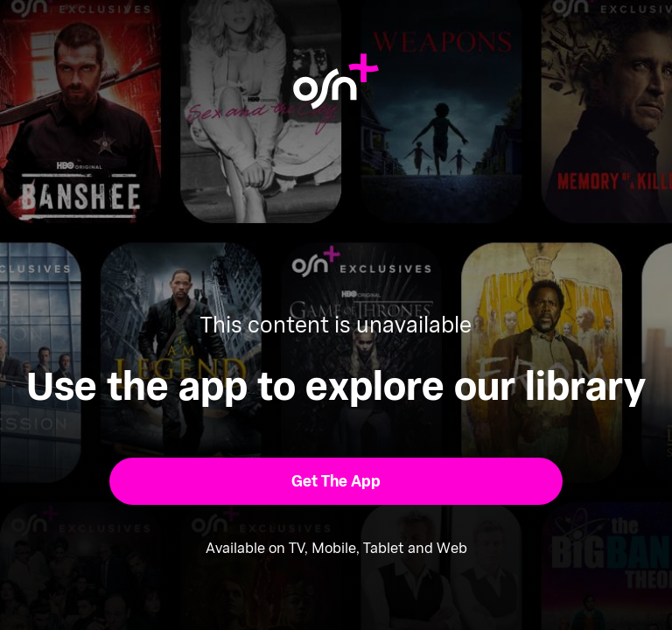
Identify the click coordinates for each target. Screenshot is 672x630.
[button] (336, 481)
